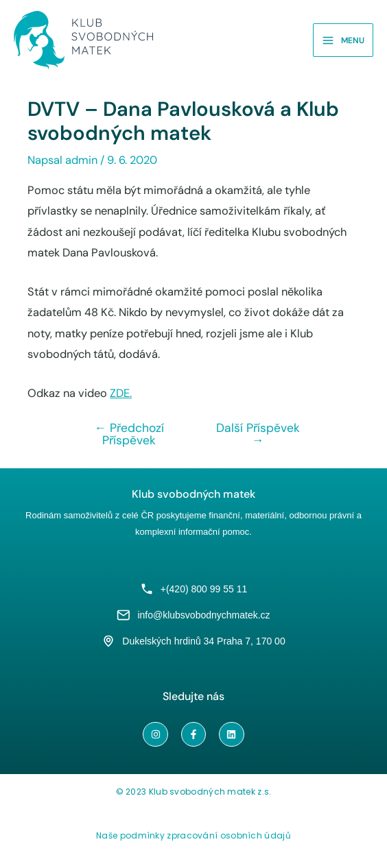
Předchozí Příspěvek (130, 434)
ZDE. (121, 393)
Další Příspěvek (258, 434)
